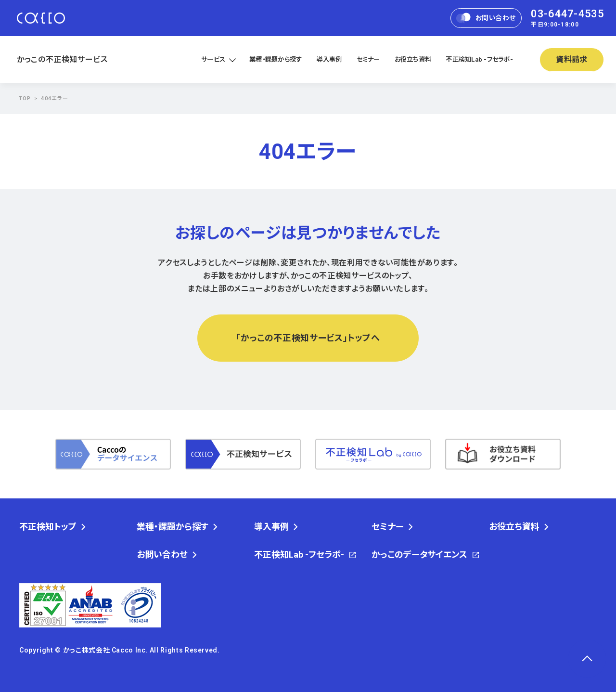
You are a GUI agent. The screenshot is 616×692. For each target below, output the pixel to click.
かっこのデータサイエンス (419, 555)
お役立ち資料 (413, 59)
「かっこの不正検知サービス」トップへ (308, 338)
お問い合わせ (486, 18)
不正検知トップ (48, 527)
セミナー (368, 59)
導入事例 (329, 59)
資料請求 (572, 59)
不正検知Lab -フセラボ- (479, 59)
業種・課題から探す (276, 59)
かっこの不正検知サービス (62, 59)
